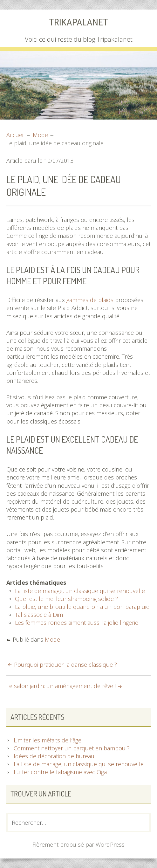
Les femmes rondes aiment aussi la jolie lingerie (77, 623)
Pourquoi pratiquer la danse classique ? (65, 665)
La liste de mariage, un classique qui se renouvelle (80, 591)
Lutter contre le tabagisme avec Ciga (60, 772)
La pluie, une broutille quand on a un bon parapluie (82, 607)
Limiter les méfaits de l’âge (48, 740)
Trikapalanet (78, 22)
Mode (52, 639)
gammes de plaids (90, 300)
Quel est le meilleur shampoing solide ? (66, 599)
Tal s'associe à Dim (39, 615)
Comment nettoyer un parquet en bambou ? (72, 748)
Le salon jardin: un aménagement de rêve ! (61, 686)
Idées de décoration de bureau (54, 756)
